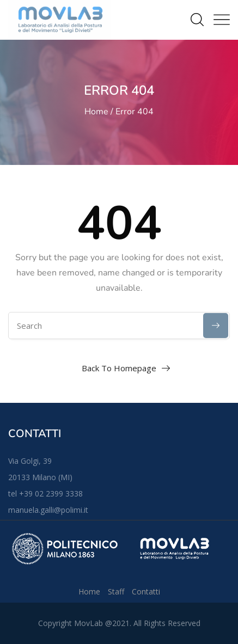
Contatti (146, 591)
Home (96, 112)
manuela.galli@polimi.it (48, 510)
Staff (116, 591)
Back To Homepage (119, 368)
